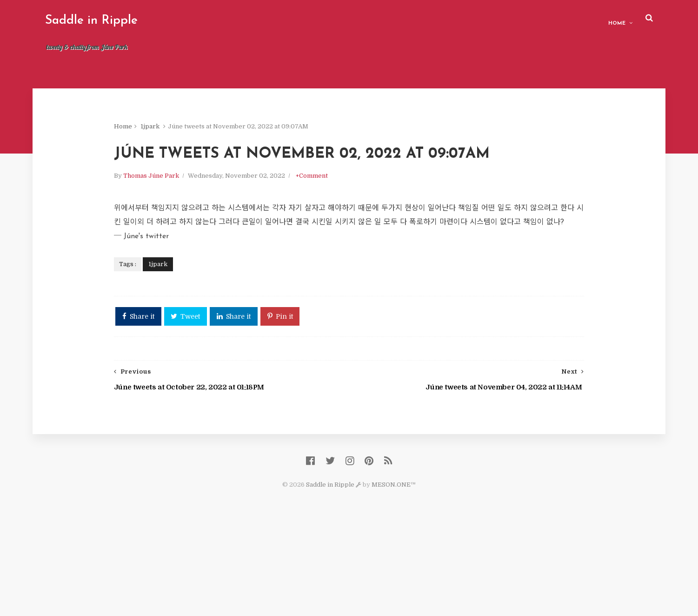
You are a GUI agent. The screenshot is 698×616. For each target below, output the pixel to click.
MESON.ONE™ (394, 570)
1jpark (216, 135)
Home (581, 19)
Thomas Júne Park (217, 220)
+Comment (378, 220)
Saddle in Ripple (128, 21)
